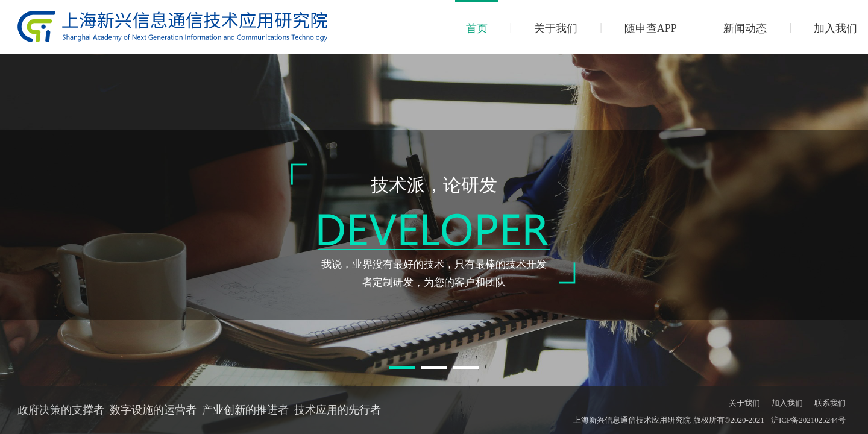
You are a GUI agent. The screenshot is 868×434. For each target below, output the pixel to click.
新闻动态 (745, 28)
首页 (477, 28)
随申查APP (651, 28)
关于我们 (556, 28)
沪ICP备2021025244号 (808, 420)
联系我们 (830, 403)
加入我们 (835, 28)
